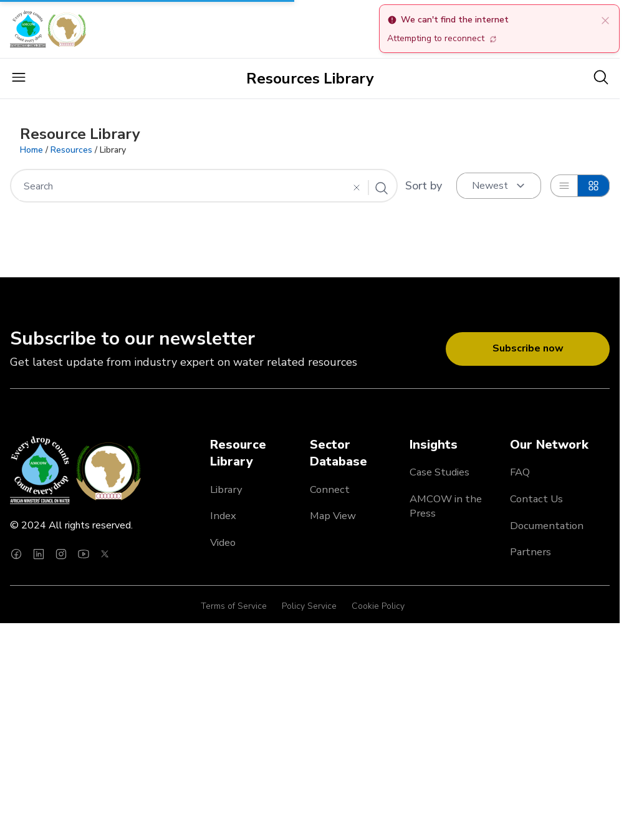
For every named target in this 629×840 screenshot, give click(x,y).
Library (226, 489)
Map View (333, 516)
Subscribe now (528, 348)
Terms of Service (234, 606)
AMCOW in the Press (446, 506)
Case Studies (439, 472)
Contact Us (536, 499)
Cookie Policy (378, 606)
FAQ (520, 472)
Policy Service (309, 606)
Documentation (547, 526)
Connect (330, 489)
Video (223, 542)
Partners (531, 552)
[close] (605, 20)
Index (223, 516)
